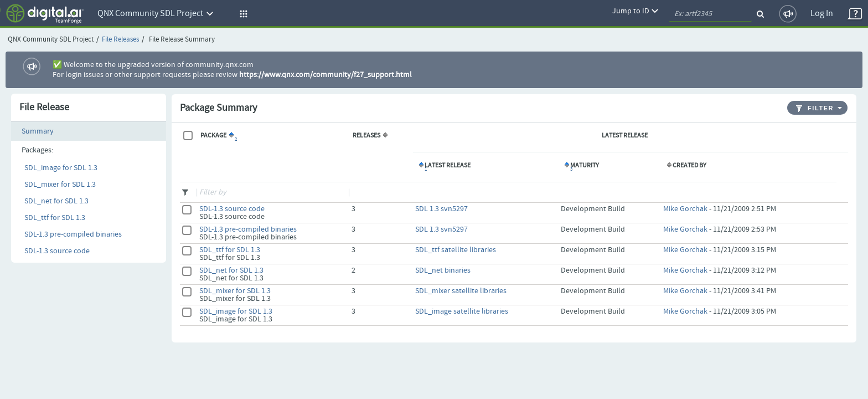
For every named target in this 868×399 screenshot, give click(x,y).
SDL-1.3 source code (57, 251)
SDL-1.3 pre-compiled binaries (73, 234)
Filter (815, 108)
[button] (242, 14)
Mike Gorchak (685, 209)
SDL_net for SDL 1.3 (56, 201)
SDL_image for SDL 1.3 (61, 168)
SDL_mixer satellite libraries (461, 291)
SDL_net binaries (443, 270)
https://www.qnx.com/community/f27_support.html (325, 75)
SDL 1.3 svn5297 (441, 209)
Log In (822, 14)
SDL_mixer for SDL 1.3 (60, 185)
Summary (38, 131)
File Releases (120, 40)
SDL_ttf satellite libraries (456, 250)
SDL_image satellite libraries (462, 311)
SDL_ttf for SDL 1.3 (55, 218)
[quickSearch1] (710, 14)
